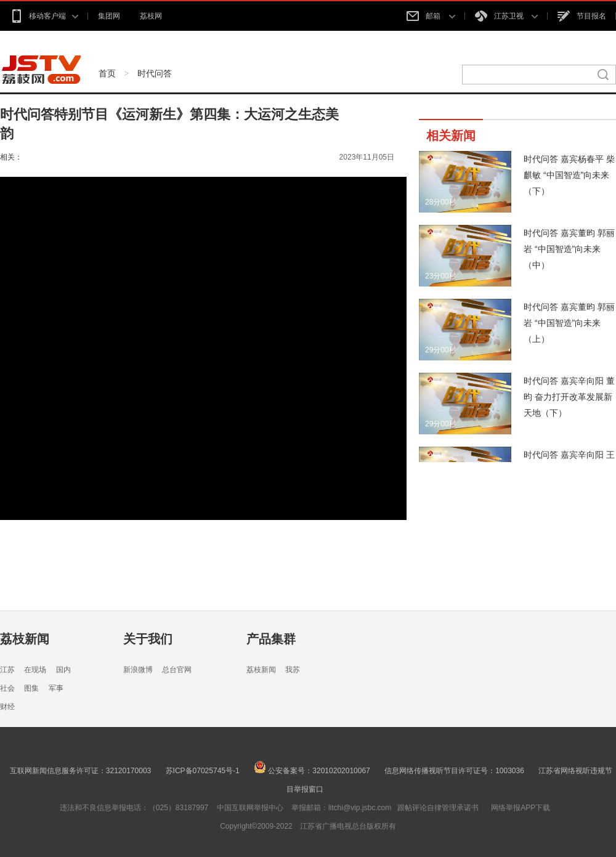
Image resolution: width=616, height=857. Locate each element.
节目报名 (582, 16)
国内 (63, 670)
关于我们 (148, 639)
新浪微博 (138, 670)
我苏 (293, 670)
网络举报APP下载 (521, 808)
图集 (31, 688)
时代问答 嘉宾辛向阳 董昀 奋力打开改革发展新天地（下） (569, 397)
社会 (7, 688)
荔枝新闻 (25, 639)
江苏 (7, 670)
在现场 (35, 670)
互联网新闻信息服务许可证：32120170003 (80, 771)
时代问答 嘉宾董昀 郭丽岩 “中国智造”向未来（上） (569, 323)
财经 (7, 707)
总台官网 (177, 670)
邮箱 (431, 16)
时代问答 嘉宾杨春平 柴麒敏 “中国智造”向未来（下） (569, 175)
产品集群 (271, 639)
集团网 (109, 16)
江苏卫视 (506, 16)
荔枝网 (151, 16)
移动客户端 (44, 16)
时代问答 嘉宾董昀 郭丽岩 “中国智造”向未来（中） (569, 249)
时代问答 (155, 73)
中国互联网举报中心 (250, 808)
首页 (107, 73)
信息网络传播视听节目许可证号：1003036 (454, 771)
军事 (56, 688)
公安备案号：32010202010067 (312, 771)
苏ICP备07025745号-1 (203, 771)
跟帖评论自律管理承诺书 (438, 808)
